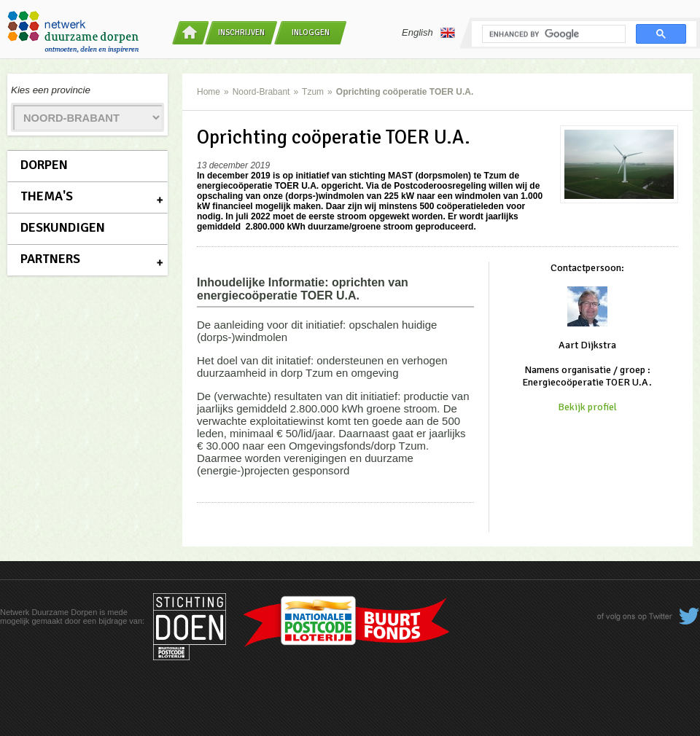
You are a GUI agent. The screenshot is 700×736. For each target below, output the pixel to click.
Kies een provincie (51, 90)
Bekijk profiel (587, 407)
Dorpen (44, 165)
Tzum (313, 92)
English (428, 33)
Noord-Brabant (261, 92)
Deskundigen (63, 227)
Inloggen (311, 32)
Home (209, 92)
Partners (50, 259)
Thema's (47, 196)
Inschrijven (241, 32)
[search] (552, 34)
